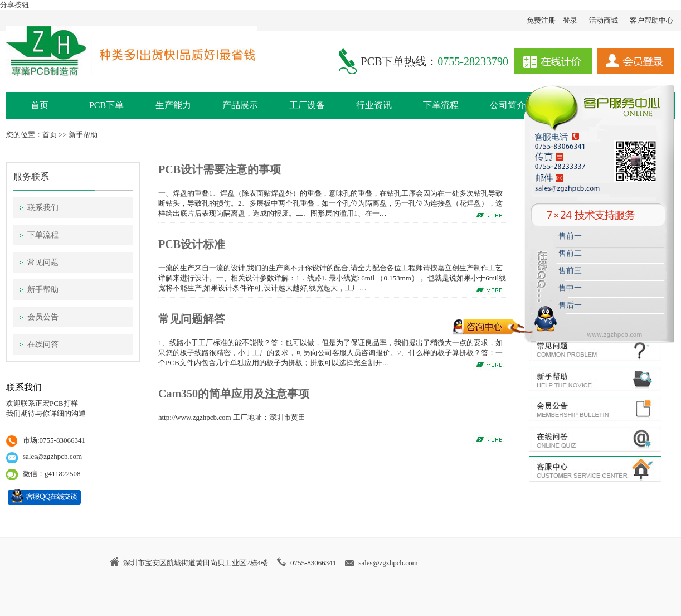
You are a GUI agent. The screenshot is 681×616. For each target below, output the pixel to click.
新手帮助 (83, 135)
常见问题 (43, 262)
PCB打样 (64, 403)
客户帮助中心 (651, 20)
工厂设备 (307, 105)
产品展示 (240, 105)
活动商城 (604, 20)
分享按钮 (14, 5)
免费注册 (541, 20)
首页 (40, 105)
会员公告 (43, 317)
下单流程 (441, 105)
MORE (490, 365)
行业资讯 (374, 105)
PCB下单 (106, 105)
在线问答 (43, 344)
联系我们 (43, 208)
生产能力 (173, 105)
